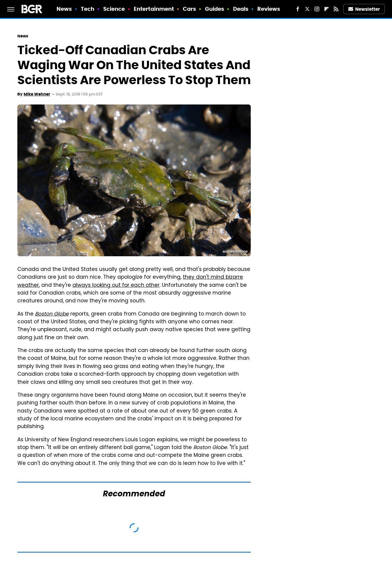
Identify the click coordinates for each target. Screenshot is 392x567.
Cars (189, 9)
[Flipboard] (326, 9)
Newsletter (364, 9)
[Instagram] (317, 9)
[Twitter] (307, 9)
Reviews (269, 9)
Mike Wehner (37, 94)
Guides (215, 9)
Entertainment (154, 9)
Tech (88, 9)
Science (114, 9)
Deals (241, 9)
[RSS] (336, 9)
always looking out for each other (116, 286)
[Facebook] (298, 9)
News (64, 9)
